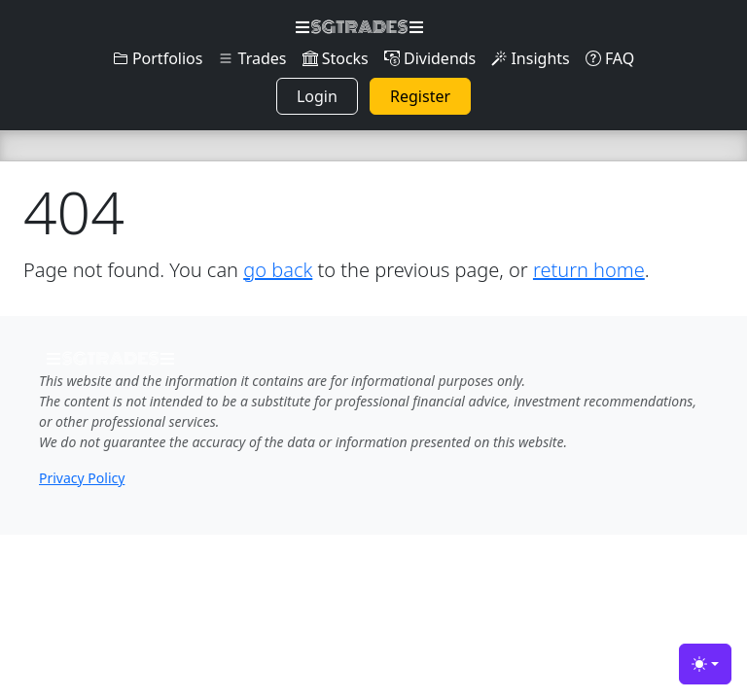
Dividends (430, 58)
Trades (252, 58)
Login (317, 96)
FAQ (610, 58)
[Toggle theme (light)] (705, 664)
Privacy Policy (82, 478)
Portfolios (158, 58)
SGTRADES (359, 27)
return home (589, 270)
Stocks (336, 58)
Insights (530, 58)
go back (278, 270)
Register (420, 96)
